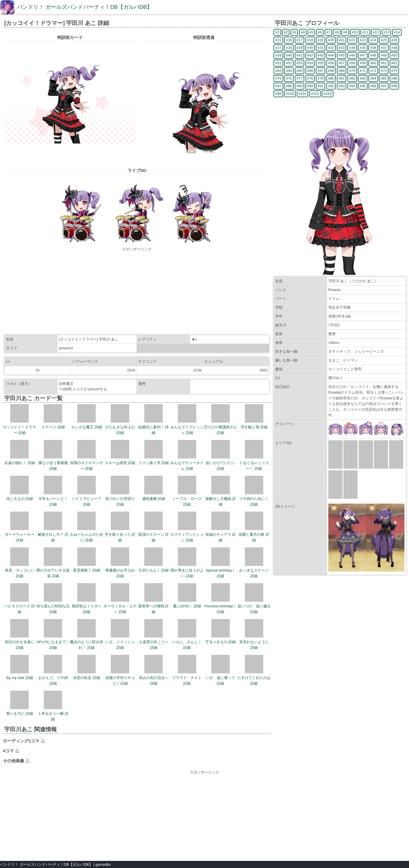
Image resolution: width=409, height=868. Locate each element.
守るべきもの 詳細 (221, 632)
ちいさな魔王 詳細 (87, 417)
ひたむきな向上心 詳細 (120, 420)
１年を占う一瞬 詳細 (53, 706)
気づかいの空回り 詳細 (120, 491)
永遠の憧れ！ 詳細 (20, 452)
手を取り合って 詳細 (120, 527)
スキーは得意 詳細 (120, 452)
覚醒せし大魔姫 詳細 (221, 491)
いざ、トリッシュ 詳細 (120, 634)
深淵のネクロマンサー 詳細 (86, 455)
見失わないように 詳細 (254, 634)
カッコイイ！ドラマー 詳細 (19, 420)
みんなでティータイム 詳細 (187, 455)
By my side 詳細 (19, 667)
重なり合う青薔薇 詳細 (53, 455)
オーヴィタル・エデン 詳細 (120, 599)
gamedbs (103, 864)
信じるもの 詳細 (20, 488)
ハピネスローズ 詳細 (20, 599)
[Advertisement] (137, 292)
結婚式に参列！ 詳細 (154, 420)
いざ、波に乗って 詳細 (220, 670)
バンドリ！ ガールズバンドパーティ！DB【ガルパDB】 (85, 7)
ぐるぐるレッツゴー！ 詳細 (254, 455)
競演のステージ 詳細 (154, 527)
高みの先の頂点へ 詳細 (154, 670)
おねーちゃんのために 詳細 (86, 527)
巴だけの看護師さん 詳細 (221, 420)
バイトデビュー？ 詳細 (87, 491)
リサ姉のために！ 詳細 (254, 491)
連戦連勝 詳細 (154, 488)
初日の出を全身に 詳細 (20, 634)
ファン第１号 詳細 (154, 452)
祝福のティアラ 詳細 (221, 527)
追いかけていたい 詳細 (220, 455)
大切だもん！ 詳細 (154, 560)
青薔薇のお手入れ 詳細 (120, 563)
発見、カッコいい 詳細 (20, 563)
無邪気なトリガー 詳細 (87, 599)
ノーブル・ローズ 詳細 (187, 491)
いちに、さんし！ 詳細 (187, 634)
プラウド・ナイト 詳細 (187, 670)
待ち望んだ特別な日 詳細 (53, 599)
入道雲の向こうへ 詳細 (154, 634)
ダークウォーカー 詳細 (20, 527)
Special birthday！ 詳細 (221, 563)
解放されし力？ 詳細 (53, 527)
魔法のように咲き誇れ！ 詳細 (86, 634)
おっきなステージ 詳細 (254, 563)
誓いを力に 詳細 (20, 703)
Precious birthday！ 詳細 (221, 599)
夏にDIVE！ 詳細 (187, 596)
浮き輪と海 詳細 (254, 417)
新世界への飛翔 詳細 (154, 599)
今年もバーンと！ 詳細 (53, 491)
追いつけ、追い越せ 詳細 (254, 599)
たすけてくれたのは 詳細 (254, 670)
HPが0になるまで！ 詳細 (53, 634)
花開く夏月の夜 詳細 (254, 527)
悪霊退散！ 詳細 (86, 560)
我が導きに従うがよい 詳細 (187, 563)
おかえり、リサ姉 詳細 (53, 670)
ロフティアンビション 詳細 (187, 527)
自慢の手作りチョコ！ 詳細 (120, 670)
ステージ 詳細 (53, 417)
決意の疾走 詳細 (86, 667)
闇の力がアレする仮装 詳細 (53, 563)
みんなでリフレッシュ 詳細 (187, 420)
